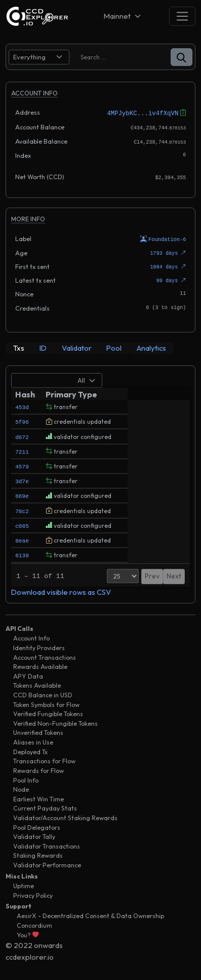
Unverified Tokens (38, 731)
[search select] (39, 57)
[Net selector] (123, 16)
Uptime (24, 884)
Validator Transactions (47, 845)
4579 (22, 465)
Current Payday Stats (45, 807)
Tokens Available (37, 684)
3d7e (22, 479)
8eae (22, 539)
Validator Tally (34, 835)
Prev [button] (143, 575)
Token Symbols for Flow (46, 703)
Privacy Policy (33, 893)
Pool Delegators (37, 825)
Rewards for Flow (38, 769)
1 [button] (158, 575)
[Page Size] (113, 575)
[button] (182, 57)
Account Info (31, 637)
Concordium (34, 924)
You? (28, 933)
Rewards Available (40, 665)
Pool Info (26, 778)
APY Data (28, 675)
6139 (22, 553)
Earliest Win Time (38, 797)
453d (22, 405)
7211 (22, 450)
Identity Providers (39, 646)
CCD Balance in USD (43, 694)
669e (22, 494)
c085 (22, 524)
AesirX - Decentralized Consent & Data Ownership (90, 914)
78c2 (22, 509)
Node (21, 788)
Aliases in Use (33, 741)
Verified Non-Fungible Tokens (55, 722)
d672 (22, 435)
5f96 (22, 420)
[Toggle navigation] (182, 16)
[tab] (19, 347)
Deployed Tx (30, 750)
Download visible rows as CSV (61, 590)
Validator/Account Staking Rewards (65, 816)
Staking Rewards (38, 854)
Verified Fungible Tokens (48, 712)
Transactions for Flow (44, 759)
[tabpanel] (100, 483)
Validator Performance (47, 864)
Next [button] (174, 575)
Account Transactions (45, 655)
